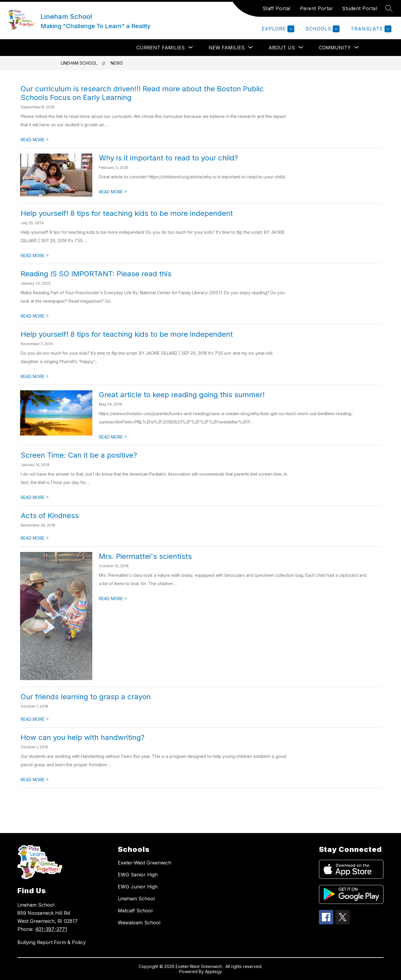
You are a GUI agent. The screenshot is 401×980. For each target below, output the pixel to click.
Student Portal (359, 8)
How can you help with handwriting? (83, 737)
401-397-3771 (51, 929)
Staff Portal (276, 8)
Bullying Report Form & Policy (52, 942)
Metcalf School (135, 911)
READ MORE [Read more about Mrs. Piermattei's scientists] (113, 599)
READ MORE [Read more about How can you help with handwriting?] (35, 780)
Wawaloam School (139, 923)
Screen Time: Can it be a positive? (79, 455)
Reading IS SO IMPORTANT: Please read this (96, 274)
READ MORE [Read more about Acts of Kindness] (35, 538)
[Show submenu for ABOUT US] (282, 48)
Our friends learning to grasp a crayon (86, 697)
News (117, 63)
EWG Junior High (138, 887)
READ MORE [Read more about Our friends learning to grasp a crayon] (35, 719)
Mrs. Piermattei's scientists (145, 556)
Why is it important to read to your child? (168, 158)
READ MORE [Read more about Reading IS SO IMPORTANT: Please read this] (35, 316)
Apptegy (214, 971)
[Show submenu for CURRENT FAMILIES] (160, 48)
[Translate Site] (370, 29)
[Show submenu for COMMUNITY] (335, 48)
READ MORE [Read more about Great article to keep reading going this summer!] (113, 437)
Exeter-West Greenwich (144, 863)
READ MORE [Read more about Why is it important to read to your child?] (113, 192)
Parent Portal (316, 8)
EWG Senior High (138, 875)
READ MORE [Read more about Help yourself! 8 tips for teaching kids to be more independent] (35, 255)
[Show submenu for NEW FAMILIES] (227, 48)
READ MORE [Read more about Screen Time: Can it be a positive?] (35, 497)
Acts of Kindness (50, 516)
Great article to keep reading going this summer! (182, 395)
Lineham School (79, 63)
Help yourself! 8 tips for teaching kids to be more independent (127, 213)
